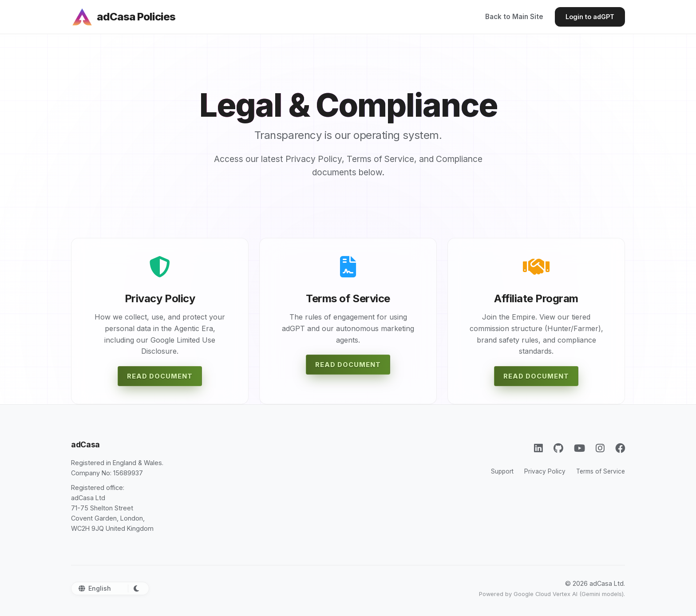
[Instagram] (600, 448)
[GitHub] (558, 448)
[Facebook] (620, 448)
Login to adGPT (590, 17)
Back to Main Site (514, 17)
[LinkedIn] (538, 448)
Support (502, 471)
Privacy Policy (545, 471)
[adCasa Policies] (123, 17)
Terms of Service (601, 471)
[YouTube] (579, 448)
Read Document (160, 376)
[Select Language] (105, 588)
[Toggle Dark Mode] (135, 588)
